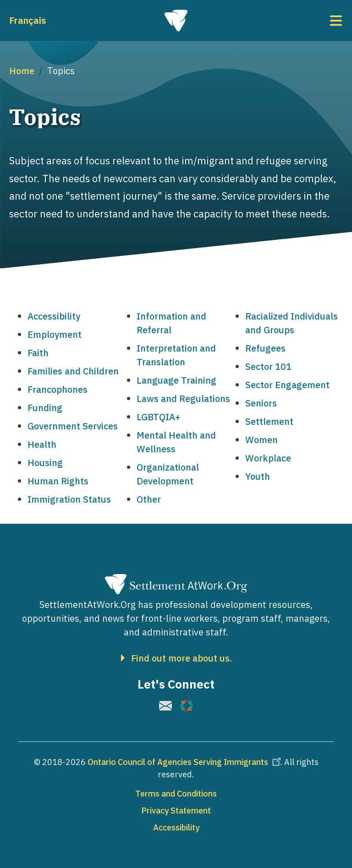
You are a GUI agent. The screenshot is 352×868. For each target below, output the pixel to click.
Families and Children (73, 371)
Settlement (269, 421)
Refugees (265, 348)
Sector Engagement (287, 385)
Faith (38, 353)
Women (261, 440)
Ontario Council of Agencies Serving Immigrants (186, 762)
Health (42, 444)
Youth (258, 476)
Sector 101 (268, 366)
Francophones (58, 389)
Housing (45, 463)
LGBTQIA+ (158, 417)
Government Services (73, 426)
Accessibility (54, 316)
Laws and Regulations (183, 399)
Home (22, 71)
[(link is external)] (165, 706)
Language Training (176, 380)
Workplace (268, 458)
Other (149, 499)
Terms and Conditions (176, 794)
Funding (45, 408)
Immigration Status (69, 499)
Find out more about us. (181, 658)
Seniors (261, 403)
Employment (55, 334)
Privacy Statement (176, 811)
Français (27, 20)
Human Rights (58, 481)
